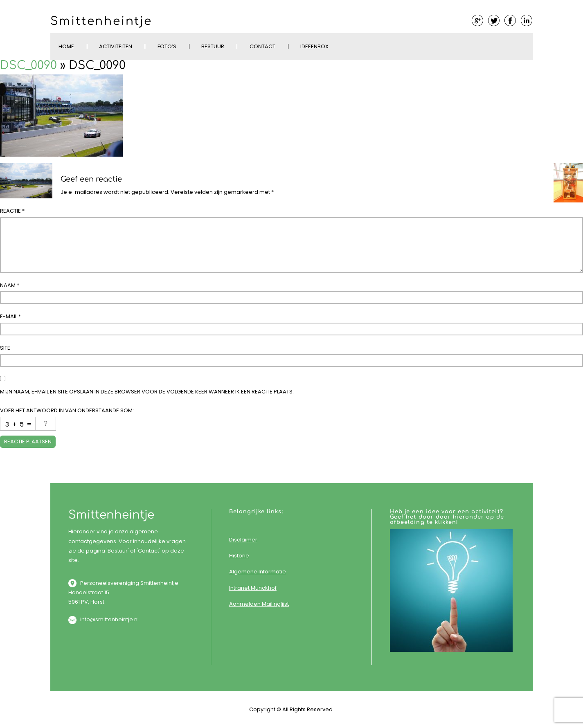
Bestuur (213, 46)
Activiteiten (116, 46)
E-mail (10, 316)
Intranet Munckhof (253, 588)
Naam (10, 285)
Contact (262, 46)
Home (66, 46)
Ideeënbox (314, 46)
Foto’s (167, 46)
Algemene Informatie (258, 572)
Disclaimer (243, 540)
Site (5, 348)
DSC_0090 (28, 65)
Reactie (12, 211)
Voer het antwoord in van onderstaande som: (67, 410)
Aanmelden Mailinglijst (259, 604)
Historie (239, 556)
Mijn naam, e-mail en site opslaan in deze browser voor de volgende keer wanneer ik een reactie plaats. (147, 392)
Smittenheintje (101, 21)
